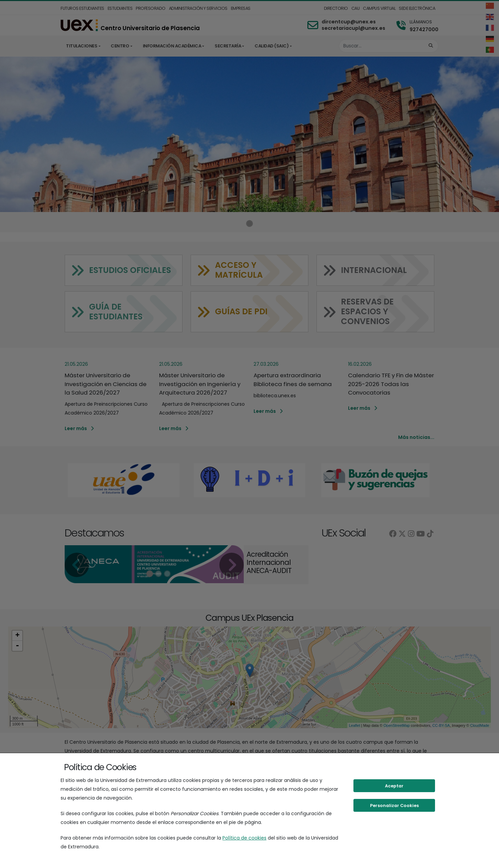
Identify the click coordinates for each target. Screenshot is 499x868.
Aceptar (394, 786)
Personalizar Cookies (394, 806)
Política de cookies (244, 838)
